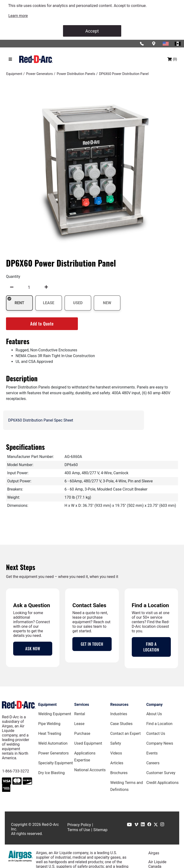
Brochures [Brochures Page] (119, 773)
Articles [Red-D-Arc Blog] (117, 763)
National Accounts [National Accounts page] (90, 770)
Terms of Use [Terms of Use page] (79, 830)
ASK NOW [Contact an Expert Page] (33, 649)
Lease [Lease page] (79, 724)
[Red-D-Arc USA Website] (166, 44)
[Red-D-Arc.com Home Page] (36, 59)
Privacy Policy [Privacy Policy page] (79, 825)
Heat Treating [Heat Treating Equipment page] (50, 734)
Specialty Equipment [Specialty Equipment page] (55, 763)
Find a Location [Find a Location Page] (159, 724)
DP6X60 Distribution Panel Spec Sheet (41, 420)
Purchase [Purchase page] (82, 734)
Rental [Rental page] (80, 714)
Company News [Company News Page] (160, 743)
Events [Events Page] (152, 753)
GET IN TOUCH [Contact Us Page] (92, 644)
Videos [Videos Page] (116, 753)
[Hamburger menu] (10, 59)
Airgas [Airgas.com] (154, 853)
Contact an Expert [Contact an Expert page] (125, 734)
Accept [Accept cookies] (92, 31)
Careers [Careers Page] (153, 763)
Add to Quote (42, 324)
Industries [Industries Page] (119, 714)
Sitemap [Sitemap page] (101, 830)
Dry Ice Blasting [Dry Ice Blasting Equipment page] (51, 773)
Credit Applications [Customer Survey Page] (163, 783)
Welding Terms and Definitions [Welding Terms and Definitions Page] (126, 786)
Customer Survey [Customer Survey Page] (161, 773)
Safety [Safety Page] (116, 743)
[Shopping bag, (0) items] (172, 59)
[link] (18, 16)
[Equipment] (14, 74)
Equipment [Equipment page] (47, 705)
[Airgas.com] (20, 856)
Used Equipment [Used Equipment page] (88, 743)
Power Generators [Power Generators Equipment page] (53, 753)
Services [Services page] (82, 705)
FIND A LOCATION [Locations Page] (151, 647)
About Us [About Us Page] (154, 714)
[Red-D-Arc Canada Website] (178, 44)
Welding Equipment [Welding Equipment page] (55, 714)
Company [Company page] (155, 705)
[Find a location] (154, 44)
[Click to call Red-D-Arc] (142, 44)
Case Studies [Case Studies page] (121, 724)
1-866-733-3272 (16, 771)
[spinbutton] (29, 287)
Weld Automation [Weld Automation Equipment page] (53, 743)
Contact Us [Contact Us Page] (156, 734)
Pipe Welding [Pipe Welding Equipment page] (49, 724)
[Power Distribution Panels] (76, 74)
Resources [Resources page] (119, 705)
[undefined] (12, 287)
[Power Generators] (40, 74)
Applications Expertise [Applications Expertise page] (85, 757)
